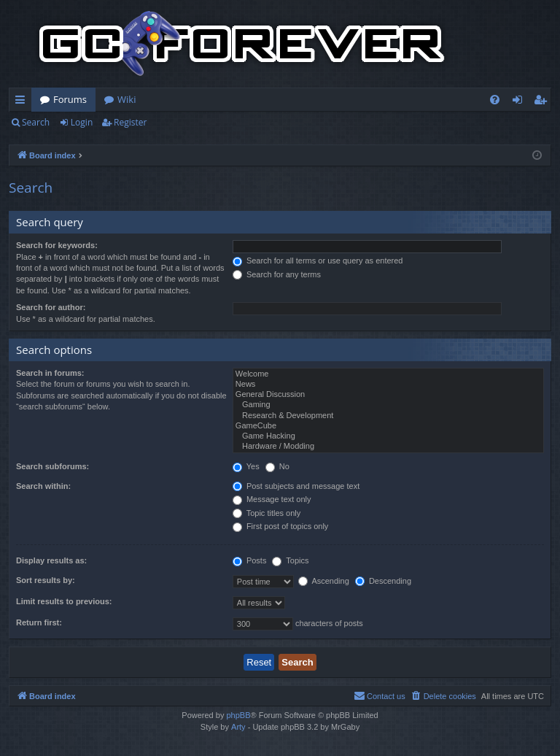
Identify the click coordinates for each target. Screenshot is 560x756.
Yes (246, 466)
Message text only (272, 499)
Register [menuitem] (543, 102)
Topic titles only (267, 513)
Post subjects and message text (296, 486)
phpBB (238, 715)
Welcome (388, 374)
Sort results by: (46, 580)
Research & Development (388, 416)
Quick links (23, 102)
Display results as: (51, 560)
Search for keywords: (57, 245)
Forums (70, 99)
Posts (250, 560)
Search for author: (51, 307)
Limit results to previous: (64, 601)
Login (82, 122)
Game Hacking (388, 436)
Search (36, 122)
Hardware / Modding (388, 447)
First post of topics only (281, 526)
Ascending (324, 581)
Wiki (127, 99)
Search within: (43, 486)
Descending (383, 581)
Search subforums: (52, 466)
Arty (238, 727)
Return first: (39, 622)
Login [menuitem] (520, 102)
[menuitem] (495, 100)
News (388, 385)
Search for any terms (277, 274)
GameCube (388, 426)
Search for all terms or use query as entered (318, 261)
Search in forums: (50, 373)
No (277, 466)
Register (130, 122)
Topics (290, 560)
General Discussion (388, 395)
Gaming (388, 405)
